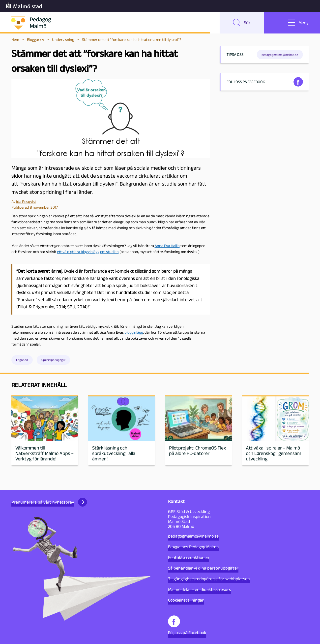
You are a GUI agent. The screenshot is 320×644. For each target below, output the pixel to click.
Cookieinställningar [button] (186, 600)
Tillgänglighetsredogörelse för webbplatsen (209, 579)
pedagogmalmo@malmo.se (193, 536)
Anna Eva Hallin (167, 246)
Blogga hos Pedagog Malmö (193, 547)
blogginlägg (134, 333)
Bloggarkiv (36, 40)
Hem (15, 40)
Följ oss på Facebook (187, 625)
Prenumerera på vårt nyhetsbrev (49, 502)
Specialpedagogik (53, 361)
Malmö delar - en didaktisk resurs (200, 589)
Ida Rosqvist (26, 202)
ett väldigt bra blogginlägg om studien (88, 252)
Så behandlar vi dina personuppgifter (203, 568)
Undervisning (63, 40)
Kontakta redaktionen (189, 557)
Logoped (22, 361)
